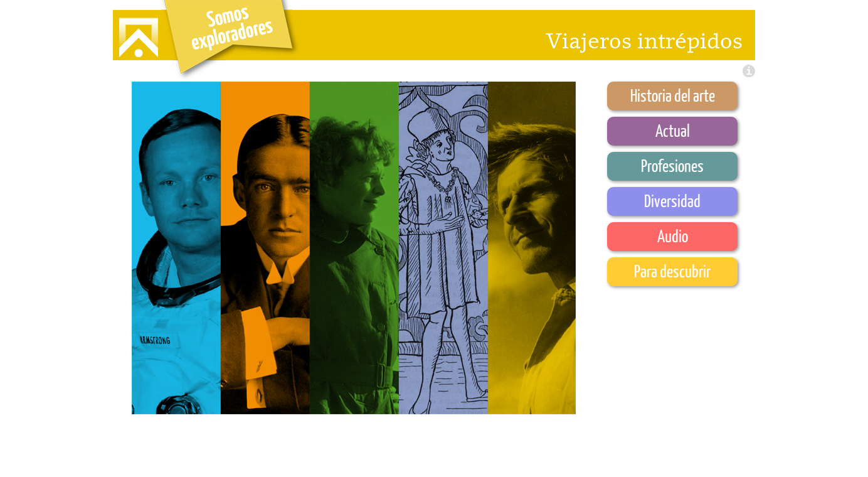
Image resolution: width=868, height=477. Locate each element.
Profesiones (672, 165)
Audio (673, 236)
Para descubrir (672, 271)
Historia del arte (673, 95)
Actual (673, 130)
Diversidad (672, 201)
